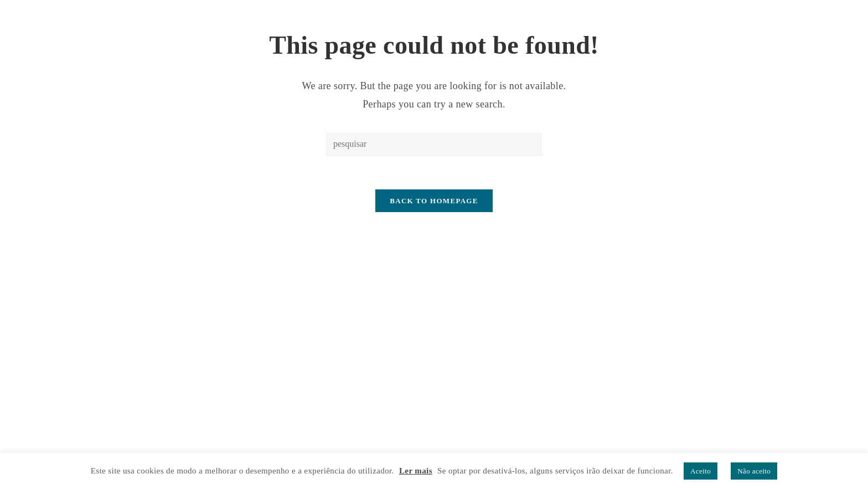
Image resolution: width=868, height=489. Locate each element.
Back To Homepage (434, 201)
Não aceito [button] (754, 471)
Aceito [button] (701, 471)
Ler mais (416, 471)
